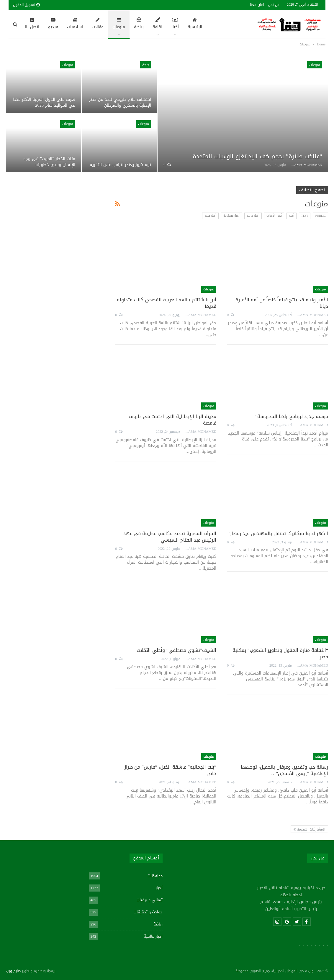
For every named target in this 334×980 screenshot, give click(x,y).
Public (320, 216)
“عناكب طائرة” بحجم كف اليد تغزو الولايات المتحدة (257, 156)
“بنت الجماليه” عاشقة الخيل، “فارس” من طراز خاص (170, 770)
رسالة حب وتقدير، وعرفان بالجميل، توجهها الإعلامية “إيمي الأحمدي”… (284, 770)
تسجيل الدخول (26, 5)
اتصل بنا (32, 24)
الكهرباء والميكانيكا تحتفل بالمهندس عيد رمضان (278, 533)
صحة (146, 65)
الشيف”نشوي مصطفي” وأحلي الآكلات (176, 650)
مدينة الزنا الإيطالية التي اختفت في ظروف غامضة (172, 420)
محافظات (155, 876)
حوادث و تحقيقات (148, 912)
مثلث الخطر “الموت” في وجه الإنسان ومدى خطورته (49, 162)
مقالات (98, 24)
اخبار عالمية (153, 936)
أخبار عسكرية (231, 216)
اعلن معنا (257, 5)
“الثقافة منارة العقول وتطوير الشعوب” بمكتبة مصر (280, 653)
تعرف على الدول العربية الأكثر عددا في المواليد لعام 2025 (44, 102)
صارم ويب (13, 971)
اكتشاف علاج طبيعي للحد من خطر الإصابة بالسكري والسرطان (120, 102)
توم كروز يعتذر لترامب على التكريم (120, 165)
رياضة (139, 24)
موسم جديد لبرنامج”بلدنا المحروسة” (292, 416)
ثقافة (157, 24)
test (305, 216)
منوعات (119, 24)
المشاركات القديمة (309, 829)
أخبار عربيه (253, 216)
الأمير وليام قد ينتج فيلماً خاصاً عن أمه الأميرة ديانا (282, 303)
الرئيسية (195, 24)
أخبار (175, 24)
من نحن (274, 5)
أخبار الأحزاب (274, 216)
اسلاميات (75, 24)
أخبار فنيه (210, 216)
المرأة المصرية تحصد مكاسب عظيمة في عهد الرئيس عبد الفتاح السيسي (170, 537)
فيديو (53, 24)
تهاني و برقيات (150, 900)
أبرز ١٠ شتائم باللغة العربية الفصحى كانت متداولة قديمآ (167, 303)
